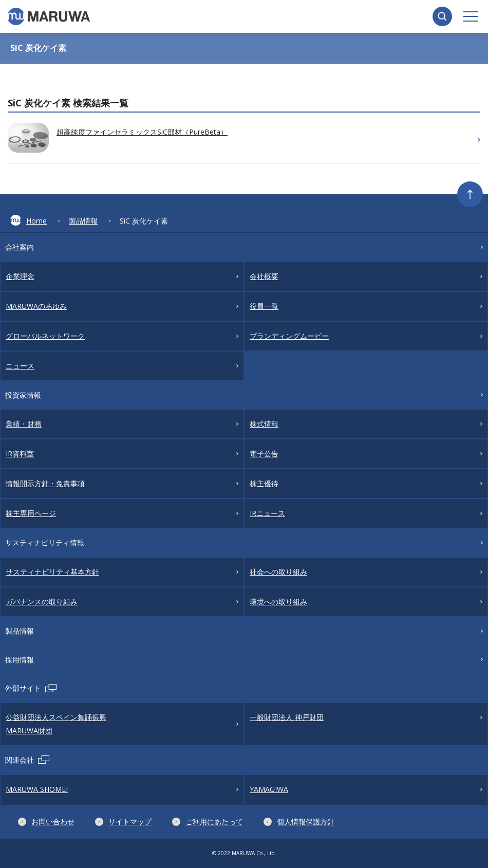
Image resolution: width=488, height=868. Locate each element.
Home (29, 220)
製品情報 (83, 221)
